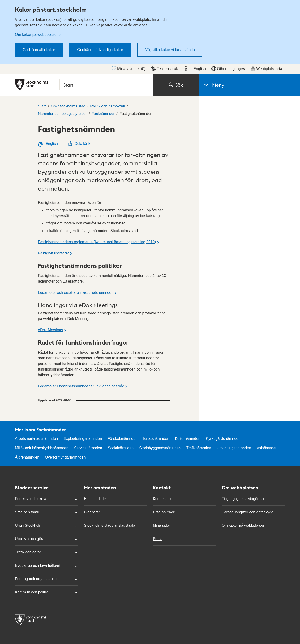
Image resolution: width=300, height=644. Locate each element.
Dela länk (79, 144)
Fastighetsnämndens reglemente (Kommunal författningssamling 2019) (97, 242)
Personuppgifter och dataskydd (248, 512)
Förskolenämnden (123, 439)
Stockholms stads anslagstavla (110, 525)
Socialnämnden (121, 448)
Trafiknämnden (199, 448)
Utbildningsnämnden (234, 448)
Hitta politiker (164, 512)
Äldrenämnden (27, 457)
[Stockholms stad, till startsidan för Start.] (81, 85)
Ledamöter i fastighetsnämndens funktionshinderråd (81, 386)
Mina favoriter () (129, 69)
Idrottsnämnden (156, 439)
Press (158, 539)
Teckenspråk (165, 69)
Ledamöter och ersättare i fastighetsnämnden (76, 293)
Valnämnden (267, 448)
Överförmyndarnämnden (65, 457)
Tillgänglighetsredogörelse (244, 499)
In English (195, 69)
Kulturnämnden (188, 439)
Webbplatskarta (266, 69)
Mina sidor (161, 525)
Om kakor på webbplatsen (37, 35)
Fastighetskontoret (53, 253)
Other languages (228, 69)
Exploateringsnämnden (83, 439)
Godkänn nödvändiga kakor (100, 50)
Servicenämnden (88, 448)
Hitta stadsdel (95, 499)
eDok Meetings (51, 330)
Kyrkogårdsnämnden (223, 439)
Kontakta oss (164, 499)
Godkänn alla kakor (39, 50)
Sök (176, 85)
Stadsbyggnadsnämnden (160, 448)
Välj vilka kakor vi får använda (170, 50)
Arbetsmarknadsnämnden (36, 439)
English (48, 144)
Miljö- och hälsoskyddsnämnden (42, 448)
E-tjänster (92, 512)
